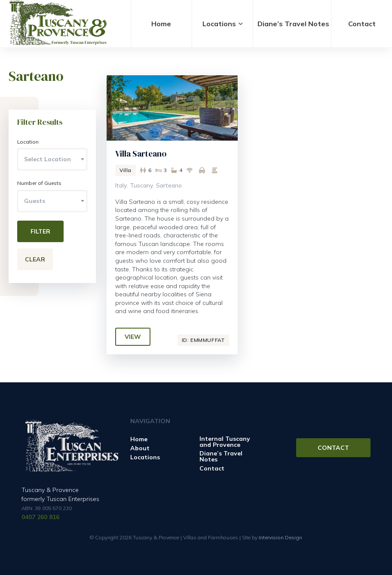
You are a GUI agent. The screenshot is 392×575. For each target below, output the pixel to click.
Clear (35, 259)
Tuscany (141, 185)
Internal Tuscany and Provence (225, 442)
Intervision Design (280, 537)
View (133, 337)
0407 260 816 (40, 517)
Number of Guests (39, 183)
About (140, 448)
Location (28, 142)
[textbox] (52, 159)
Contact (362, 24)
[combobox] (52, 159)
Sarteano (169, 185)
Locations (219, 24)
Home (161, 24)
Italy (121, 185)
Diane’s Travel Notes (293, 24)
